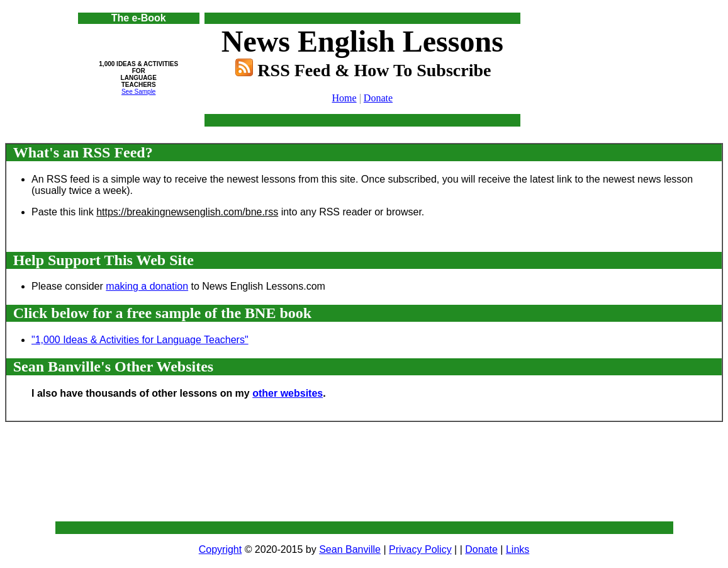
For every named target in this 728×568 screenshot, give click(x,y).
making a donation (147, 286)
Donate (378, 98)
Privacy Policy (420, 549)
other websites (288, 393)
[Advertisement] (613, 41)
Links (518, 549)
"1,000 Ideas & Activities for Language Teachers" (140, 340)
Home (344, 98)
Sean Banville (350, 549)
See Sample (138, 92)
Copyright (220, 549)
